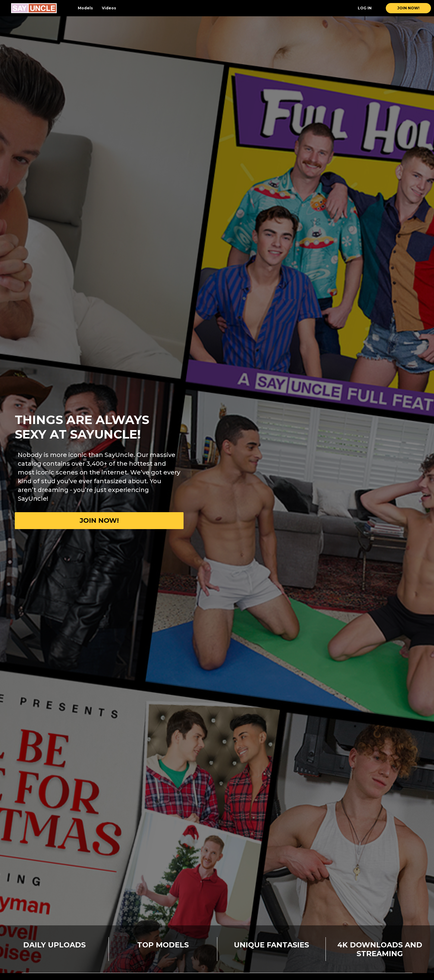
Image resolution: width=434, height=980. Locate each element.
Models (85, 8)
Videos (109, 8)
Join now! (99, 520)
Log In (365, 8)
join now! (408, 8)
